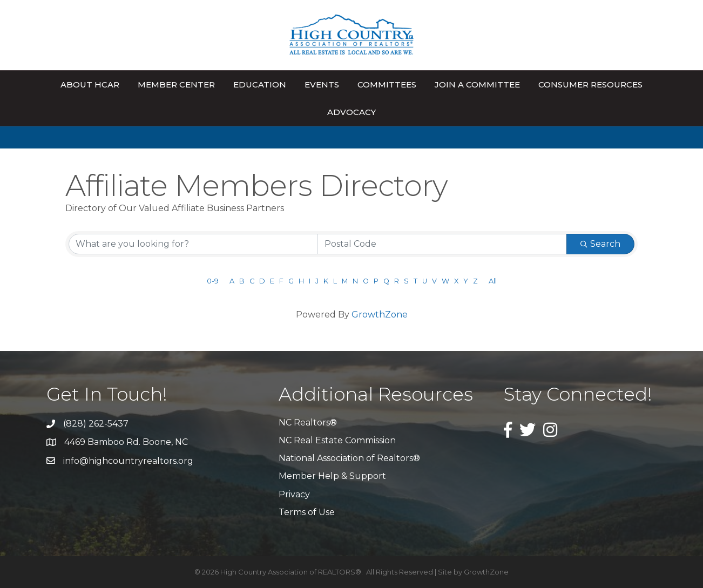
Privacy (294, 494)
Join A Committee (477, 85)
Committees (387, 85)
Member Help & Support (332, 476)
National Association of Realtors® (349, 458)
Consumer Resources (590, 85)
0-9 (213, 281)
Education (260, 85)
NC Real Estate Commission (337, 440)
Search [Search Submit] (600, 244)
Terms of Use (307, 512)
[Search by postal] (442, 244)
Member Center (176, 85)
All (493, 281)
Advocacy (351, 112)
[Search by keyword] (193, 244)
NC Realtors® (308, 423)
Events (322, 85)
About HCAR (90, 85)
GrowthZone (380, 315)
